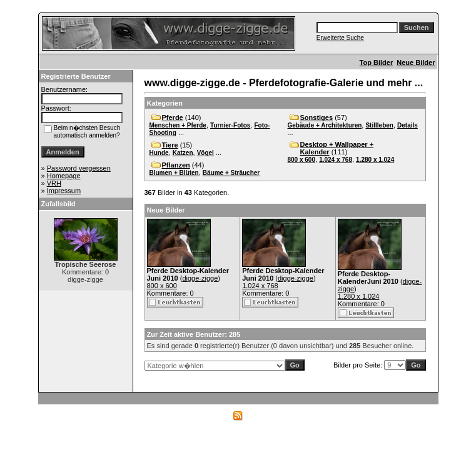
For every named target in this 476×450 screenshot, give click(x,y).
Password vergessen (79, 168)
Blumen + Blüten (174, 173)
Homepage (64, 176)
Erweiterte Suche (340, 38)
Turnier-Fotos (230, 125)
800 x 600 (302, 160)
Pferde (173, 117)
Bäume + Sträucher (231, 173)
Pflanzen (176, 165)
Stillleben (379, 125)
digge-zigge (200, 278)
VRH (54, 183)
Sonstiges (317, 117)
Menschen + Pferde (178, 125)
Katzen (183, 153)
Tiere (170, 145)
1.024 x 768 (336, 160)
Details (408, 125)
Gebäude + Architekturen (325, 125)
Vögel (205, 153)
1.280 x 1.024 (375, 160)
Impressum (64, 191)
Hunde (159, 153)
